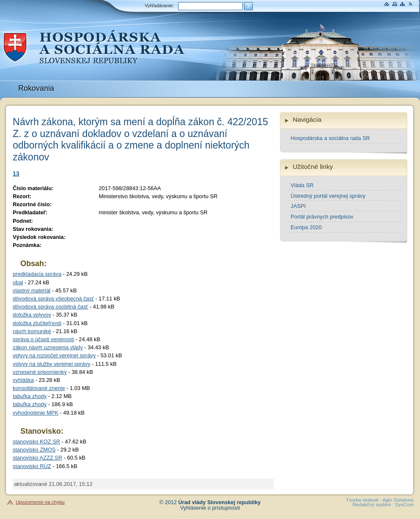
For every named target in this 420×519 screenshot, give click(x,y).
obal (18, 282)
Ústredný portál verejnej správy (328, 196)
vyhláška (23, 380)
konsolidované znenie (39, 388)
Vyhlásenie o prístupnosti (210, 508)
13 (16, 174)
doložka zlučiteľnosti (37, 323)
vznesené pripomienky (40, 372)
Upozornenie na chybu (40, 502)
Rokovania (36, 88)
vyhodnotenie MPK (35, 413)
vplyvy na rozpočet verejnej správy (54, 355)
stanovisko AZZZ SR (38, 458)
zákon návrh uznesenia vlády (48, 347)
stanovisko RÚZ (32, 466)
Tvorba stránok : (364, 500)
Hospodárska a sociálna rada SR (330, 138)
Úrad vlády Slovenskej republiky (219, 502)
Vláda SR (302, 185)
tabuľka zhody (30, 396)
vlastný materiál (32, 290)
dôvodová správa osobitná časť (50, 307)
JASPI (298, 206)
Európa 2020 (306, 227)
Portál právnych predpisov (322, 217)
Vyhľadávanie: (159, 6)
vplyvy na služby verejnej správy (52, 364)
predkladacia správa (37, 274)
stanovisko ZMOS (34, 450)
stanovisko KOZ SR (36, 442)
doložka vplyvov (32, 315)
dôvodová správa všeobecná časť (53, 299)
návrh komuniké (32, 331)
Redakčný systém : (373, 505)
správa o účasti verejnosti (43, 339)
